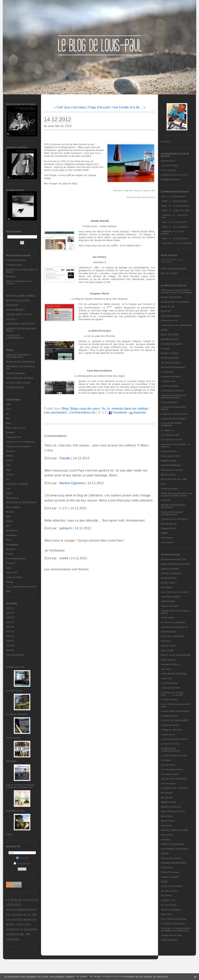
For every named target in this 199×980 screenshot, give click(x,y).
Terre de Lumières (170, 273)
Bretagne (10, 432)
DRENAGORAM (169, 632)
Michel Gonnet (168, 821)
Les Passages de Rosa (172, 769)
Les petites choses (170, 774)
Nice (8, 526)
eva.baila (165, 349)
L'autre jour (166, 678)
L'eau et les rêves (169, 165)
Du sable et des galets (172, 344)
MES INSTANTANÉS (171, 465)
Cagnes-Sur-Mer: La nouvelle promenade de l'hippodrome (20, 786)
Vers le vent (166, 914)
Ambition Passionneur (171, 573)
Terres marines (13, 738)
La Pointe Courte (14, 691)
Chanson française (170, 606)
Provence (10, 563)
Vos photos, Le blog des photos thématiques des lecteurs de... (176, 929)
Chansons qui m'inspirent (18, 446)
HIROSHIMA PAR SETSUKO (20, 378)
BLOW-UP (166, 311)
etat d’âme (166, 641)
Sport (9, 568)
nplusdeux (166, 839)
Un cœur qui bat (169, 905)
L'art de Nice (167, 372)
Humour (10, 474)
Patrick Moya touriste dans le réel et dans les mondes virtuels (177, 494)
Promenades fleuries (16, 558)
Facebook (118, 412)
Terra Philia (166, 896)
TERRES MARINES (16, 373)
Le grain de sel (168, 734)
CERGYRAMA (168, 601)
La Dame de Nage (170, 386)
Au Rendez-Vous (169, 578)
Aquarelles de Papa (15, 811)
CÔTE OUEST (168, 618)
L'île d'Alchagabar (169, 683)
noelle (165, 201)
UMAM (164, 533)
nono (163, 484)
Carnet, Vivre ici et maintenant (20, 442)
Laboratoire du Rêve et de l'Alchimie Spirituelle (173, 396)
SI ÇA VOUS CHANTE (172, 886)
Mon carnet (166, 825)
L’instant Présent (14, 265)
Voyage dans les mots (171, 935)
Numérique (11, 535)
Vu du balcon (167, 542)
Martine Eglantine (72, 483)
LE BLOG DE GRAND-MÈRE (175, 720)
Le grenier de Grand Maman (174, 739)
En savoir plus (161, 977)
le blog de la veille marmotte (174, 414)
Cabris (9, 834)
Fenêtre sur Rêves (170, 353)
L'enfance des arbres (171, 377)
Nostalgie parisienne (171, 179)
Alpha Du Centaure (170, 569)
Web (8, 591)
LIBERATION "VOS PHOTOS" (20, 324)
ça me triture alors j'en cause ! (175, 592)
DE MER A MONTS (15, 387)
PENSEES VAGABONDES (174, 863)
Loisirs (9, 493)
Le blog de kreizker (170, 725)
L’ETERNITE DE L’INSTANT (174, 788)
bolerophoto (167, 587)
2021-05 (10, 631)
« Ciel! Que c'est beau (70, 107)
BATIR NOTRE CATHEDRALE (21, 362)
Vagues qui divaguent (171, 910)
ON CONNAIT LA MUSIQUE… (175, 849)
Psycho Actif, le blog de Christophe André (172, 513)
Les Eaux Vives (168, 765)
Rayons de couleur (170, 877)
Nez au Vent (167, 835)
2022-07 (10, 622)
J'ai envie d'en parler (171, 363)
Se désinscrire (22, 863)
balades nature (168, 583)
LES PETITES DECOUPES (174, 779)
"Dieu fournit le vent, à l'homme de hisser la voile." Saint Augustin (177, 291)
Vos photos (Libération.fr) (173, 924)
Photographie (12, 544)
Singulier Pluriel (168, 528)
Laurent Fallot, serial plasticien (175, 711)
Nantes (9, 521)
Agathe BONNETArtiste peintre (176, 564)
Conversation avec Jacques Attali (177, 325)
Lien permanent (55, 412)
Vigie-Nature (167, 538)
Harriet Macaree (169, 660)
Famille (9, 460)
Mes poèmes (12, 498)
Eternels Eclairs (168, 646)
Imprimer (138, 412)
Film (8, 465)
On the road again (169, 489)
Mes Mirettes (167, 816)
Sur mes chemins (169, 891)
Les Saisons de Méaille (17, 484)
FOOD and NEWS (170, 358)
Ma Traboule (167, 793)
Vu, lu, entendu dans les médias (21, 587)
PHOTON (165, 500)
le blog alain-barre (169, 402)
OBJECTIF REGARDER (172, 844)
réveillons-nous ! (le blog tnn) (175, 519)
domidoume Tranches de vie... (175, 627)
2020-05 (10, 650)
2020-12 (10, 641)
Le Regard (166, 760)
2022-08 (10, 617)
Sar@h (164, 882)
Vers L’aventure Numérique (174, 919)
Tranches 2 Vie (168, 900)
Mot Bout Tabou (168, 475)
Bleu (8, 418)
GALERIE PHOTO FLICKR (19, 314)
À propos (165, 141)
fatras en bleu (167, 650)
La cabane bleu (168, 381)
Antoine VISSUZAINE (171, 297)
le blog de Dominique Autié (174, 269)
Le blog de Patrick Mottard (173, 419)
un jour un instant (14, 577)
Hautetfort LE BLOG (170, 664)
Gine (164, 222)
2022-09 (10, 613)
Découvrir (11, 451)
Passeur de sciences (171, 858)
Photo (9, 540)
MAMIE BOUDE (168, 802)
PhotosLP (11, 277)
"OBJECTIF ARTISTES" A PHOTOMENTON (18, 356)
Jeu (8, 479)
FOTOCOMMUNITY (16, 310)
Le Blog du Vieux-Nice (172, 730)
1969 (8, 404)
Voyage (10, 582)
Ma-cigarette (167, 797)
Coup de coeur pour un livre (174, 175)
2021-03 (10, 636)
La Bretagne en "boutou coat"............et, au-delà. (172, 694)
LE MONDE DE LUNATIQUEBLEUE (170, 750)
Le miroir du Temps (170, 744)
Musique (10, 512)
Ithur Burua (166, 669)
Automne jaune (168, 161)
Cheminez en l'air (169, 321)
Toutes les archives (15, 655)
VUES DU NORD (169, 940)
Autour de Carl (168, 306)
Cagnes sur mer (14, 437)
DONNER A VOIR (169, 339)
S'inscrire (22, 858)
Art (7, 414)
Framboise (167, 231)
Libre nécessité (168, 783)
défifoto (10, 456)
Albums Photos (15, 667)
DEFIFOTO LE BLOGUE (18, 300)
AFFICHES (11, 761)
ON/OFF (165, 854)
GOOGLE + (12, 319)
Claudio (65, 458)
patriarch (66, 528)
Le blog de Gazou (169, 716)
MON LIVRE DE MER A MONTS (21, 502)
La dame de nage (169, 699)
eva (163, 196)
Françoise (166, 215)
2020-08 (10, 645)
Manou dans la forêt (170, 456)
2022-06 (10, 627)
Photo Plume (167, 868)
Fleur (8, 470)
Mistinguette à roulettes (172, 470)
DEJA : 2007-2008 (170, 335)
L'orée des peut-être (170, 688)
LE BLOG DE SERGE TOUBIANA (171, 424)
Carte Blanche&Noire (16, 260)
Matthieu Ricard (168, 461)
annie (164, 206)
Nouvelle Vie (12, 530)
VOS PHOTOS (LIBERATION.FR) (15, 337)
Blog (8, 423)
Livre (8, 488)
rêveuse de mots (169, 524)
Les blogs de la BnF (170, 435)
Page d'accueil (99, 107)
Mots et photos (13, 507)
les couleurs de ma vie (172, 440)
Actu (8, 409)
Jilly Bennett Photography (173, 367)
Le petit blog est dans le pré (174, 755)
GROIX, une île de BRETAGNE (176, 655)
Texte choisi (12, 573)
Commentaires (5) (82, 412)
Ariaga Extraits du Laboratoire (175, 302)
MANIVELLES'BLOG (171, 807)
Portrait (9, 554)
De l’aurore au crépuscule (173, 622)
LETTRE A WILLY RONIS (18, 383)
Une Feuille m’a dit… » (129, 107)
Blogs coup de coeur (16, 428)
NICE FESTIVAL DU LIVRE (174, 479)
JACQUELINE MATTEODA (174, 674)
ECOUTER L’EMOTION (172, 636)
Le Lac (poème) (168, 170)
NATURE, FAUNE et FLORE (174, 830)
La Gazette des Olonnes (172, 391)
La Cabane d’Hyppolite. (17, 714)
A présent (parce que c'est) (174, 559)
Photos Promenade (170, 872)
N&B (8, 516)
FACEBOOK (12, 305)
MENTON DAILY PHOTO (173, 811)
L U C (63, 508)
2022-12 (10, 608)
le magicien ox (168, 430)
